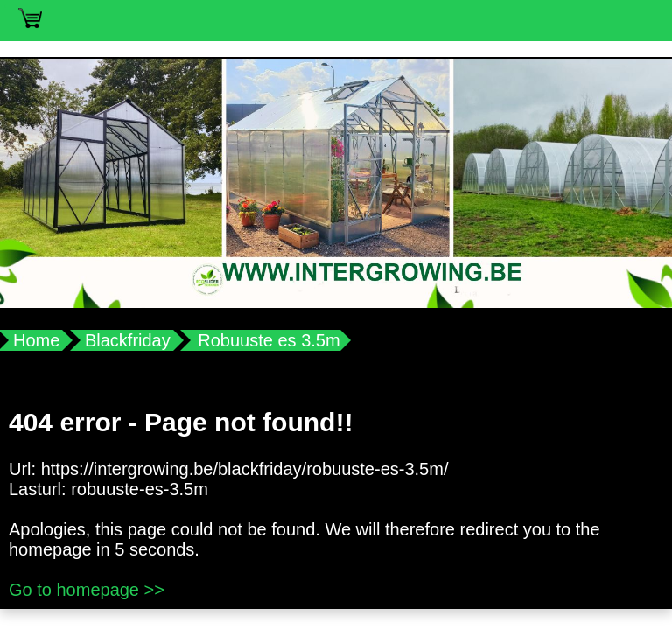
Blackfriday (128, 340)
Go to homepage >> (87, 590)
